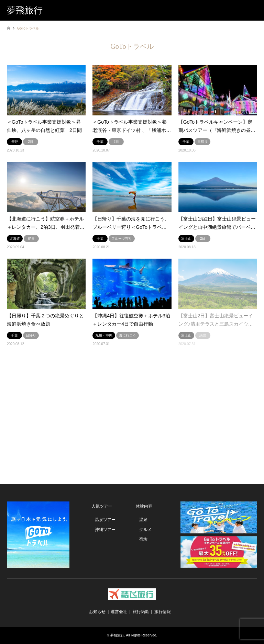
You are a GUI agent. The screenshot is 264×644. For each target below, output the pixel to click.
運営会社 (119, 612)
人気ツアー (102, 506)
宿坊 (143, 539)
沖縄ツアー (105, 530)
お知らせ (97, 612)
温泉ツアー (105, 520)
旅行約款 (141, 612)
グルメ (145, 530)
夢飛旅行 (117, 635)
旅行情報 (163, 612)
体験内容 (144, 506)
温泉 (143, 520)
